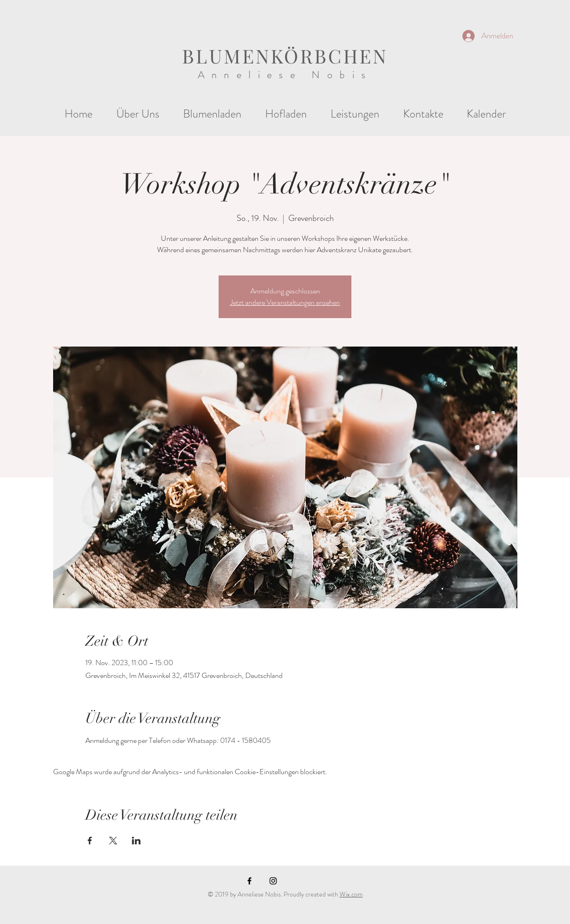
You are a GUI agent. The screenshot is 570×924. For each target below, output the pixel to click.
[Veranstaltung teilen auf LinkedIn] (136, 841)
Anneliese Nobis (285, 75)
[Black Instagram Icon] (273, 881)
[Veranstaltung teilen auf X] (113, 841)
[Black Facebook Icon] (249, 881)
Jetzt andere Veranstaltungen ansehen (285, 302)
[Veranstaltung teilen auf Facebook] (90, 841)
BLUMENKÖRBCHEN (285, 56)
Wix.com (351, 894)
